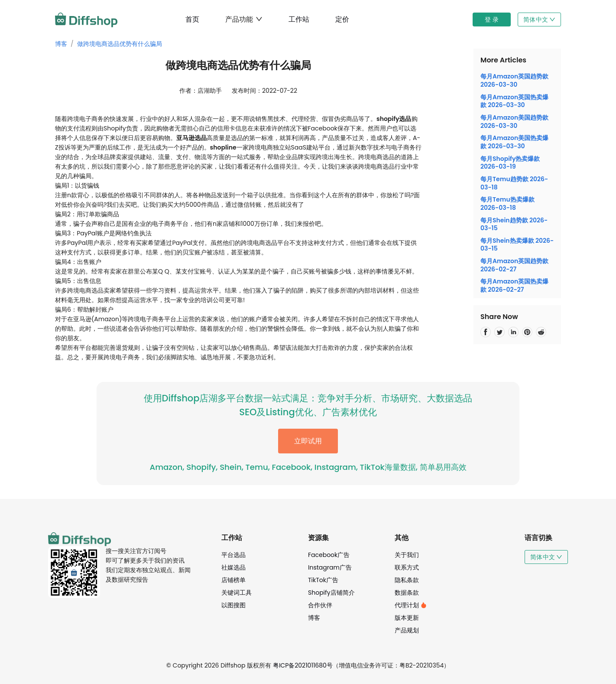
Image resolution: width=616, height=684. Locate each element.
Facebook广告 (329, 555)
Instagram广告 (330, 567)
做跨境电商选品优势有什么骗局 (120, 44)
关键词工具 (237, 593)
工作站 (299, 19)
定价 (342, 19)
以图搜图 (233, 605)
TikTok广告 (323, 580)
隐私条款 (407, 580)
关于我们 (407, 555)
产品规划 (407, 630)
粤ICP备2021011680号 (303, 665)
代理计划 (411, 605)
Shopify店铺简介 (331, 593)
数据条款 (407, 593)
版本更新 (407, 618)
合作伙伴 (320, 605)
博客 (61, 44)
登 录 (492, 20)
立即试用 (308, 441)
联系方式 (407, 567)
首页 (192, 19)
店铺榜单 (233, 580)
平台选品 (233, 555)
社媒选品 (233, 567)
